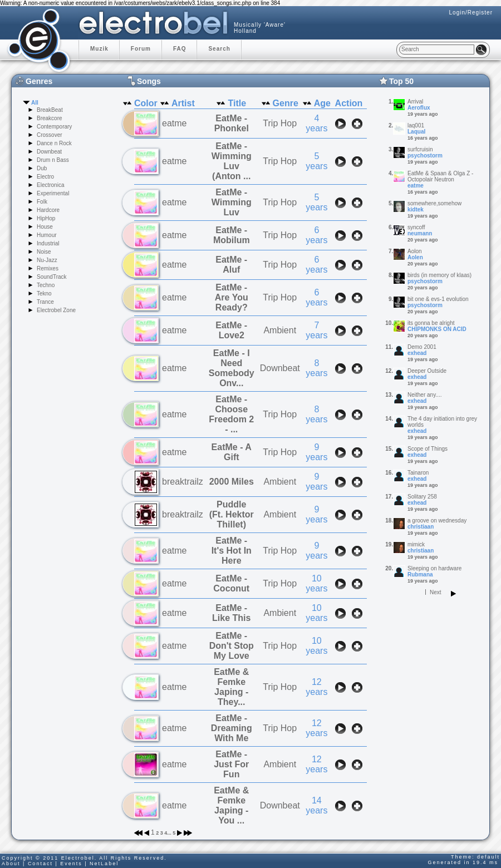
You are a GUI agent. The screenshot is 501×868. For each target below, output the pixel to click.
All (35, 103)
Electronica (50, 185)
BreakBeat (50, 110)
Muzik (99, 49)
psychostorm (425, 156)
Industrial (48, 243)
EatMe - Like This (231, 613)
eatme (416, 186)
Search (219, 49)
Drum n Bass (53, 160)
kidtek (416, 209)
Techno (46, 285)
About (11, 864)
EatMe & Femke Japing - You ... (231, 805)
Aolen (415, 257)
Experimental (53, 193)
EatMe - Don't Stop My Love (232, 646)
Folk (42, 202)
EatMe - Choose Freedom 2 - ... (231, 414)
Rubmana (420, 574)
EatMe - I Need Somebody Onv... (232, 368)
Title (237, 103)
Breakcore (50, 118)
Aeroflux (419, 108)
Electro (45, 177)
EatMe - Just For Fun (231, 764)
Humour (47, 235)
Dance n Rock (54, 143)
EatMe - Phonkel (232, 123)
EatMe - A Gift (232, 452)
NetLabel (104, 864)
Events (71, 864)
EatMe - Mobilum (232, 235)
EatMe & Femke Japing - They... (231, 687)
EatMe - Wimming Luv (232, 202)
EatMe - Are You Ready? (232, 297)
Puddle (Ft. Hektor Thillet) (232, 514)
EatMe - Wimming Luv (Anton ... (232, 161)
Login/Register (471, 13)
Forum (141, 49)
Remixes (48, 268)
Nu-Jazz (47, 260)
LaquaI (416, 132)
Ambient (280, 330)
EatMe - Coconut (231, 583)
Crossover (50, 135)
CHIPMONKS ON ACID (437, 329)
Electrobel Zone (56, 310)
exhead (417, 353)
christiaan (421, 527)
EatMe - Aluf (231, 265)
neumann (420, 233)
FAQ (180, 49)
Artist (183, 103)
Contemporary (54, 127)
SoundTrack (52, 277)
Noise (44, 252)
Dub (42, 168)
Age (322, 103)
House (45, 227)
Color (146, 103)
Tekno (44, 294)
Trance (45, 302)
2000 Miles (232, 482)
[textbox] (437, 50)
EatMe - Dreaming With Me (232, 728)
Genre (286, 103)
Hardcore (48, 210)
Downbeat (49, 152)
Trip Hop (280, 123)
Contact (40, 864)
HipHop (46, 218)
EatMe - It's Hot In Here (232, 551)
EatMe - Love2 (231, 330)
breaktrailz (183, 482)
